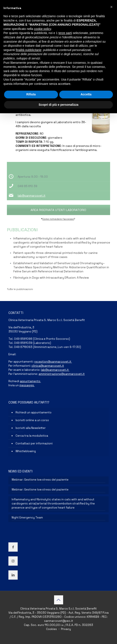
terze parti (65, 33)
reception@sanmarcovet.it (53, 362)
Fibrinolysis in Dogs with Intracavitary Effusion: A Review (51, 278)
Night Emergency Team (27, 518)
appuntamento (30, 381)
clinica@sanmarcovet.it (48, 366)
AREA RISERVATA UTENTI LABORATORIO (58, 210)
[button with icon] (13, 547)
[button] (111, 7)
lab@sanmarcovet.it (32, 196)
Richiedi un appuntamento (34, 412)
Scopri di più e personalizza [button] (58, 105)
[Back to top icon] (59, 600)
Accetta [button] (86, 94)
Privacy (66, 629)
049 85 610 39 (27, 186)
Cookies (52, 629)
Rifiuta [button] (31, 94)
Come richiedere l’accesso (58, 219)
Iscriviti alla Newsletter (31, 428)
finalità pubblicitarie (29, 50)
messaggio (27, 385)
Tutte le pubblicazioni (20, 289)
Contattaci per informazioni (34, 443)
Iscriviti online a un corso (32, 420)
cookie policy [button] (43, 29)
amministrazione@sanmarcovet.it (62, 374)
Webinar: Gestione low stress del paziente (40, 480)
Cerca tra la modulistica (32, 436)
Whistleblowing (26, 451)
